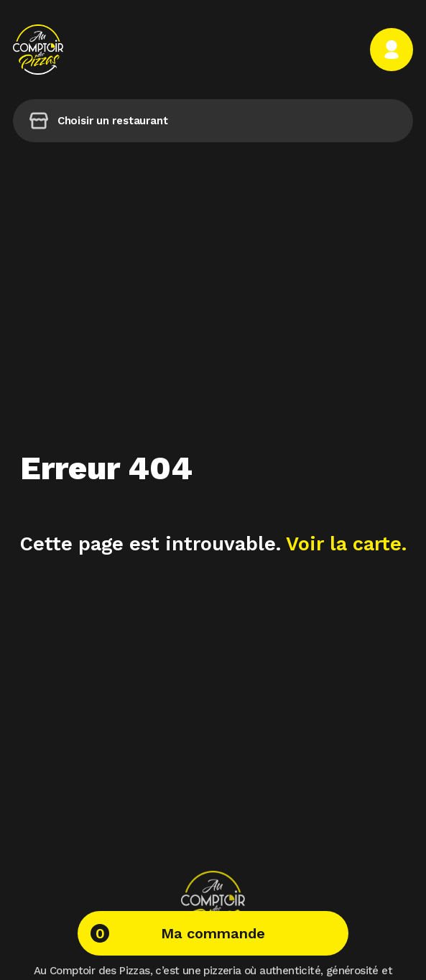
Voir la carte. (346, 544)
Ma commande (178, 933)
